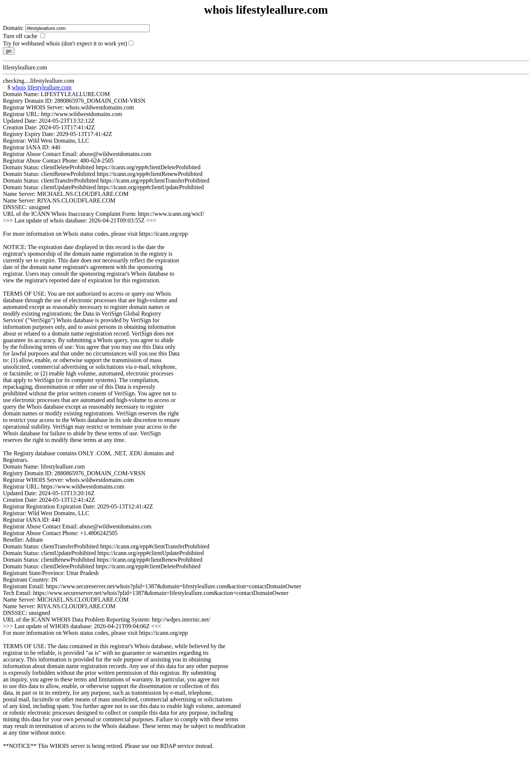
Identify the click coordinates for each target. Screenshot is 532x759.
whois (19, 87)
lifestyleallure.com (50, 87)
